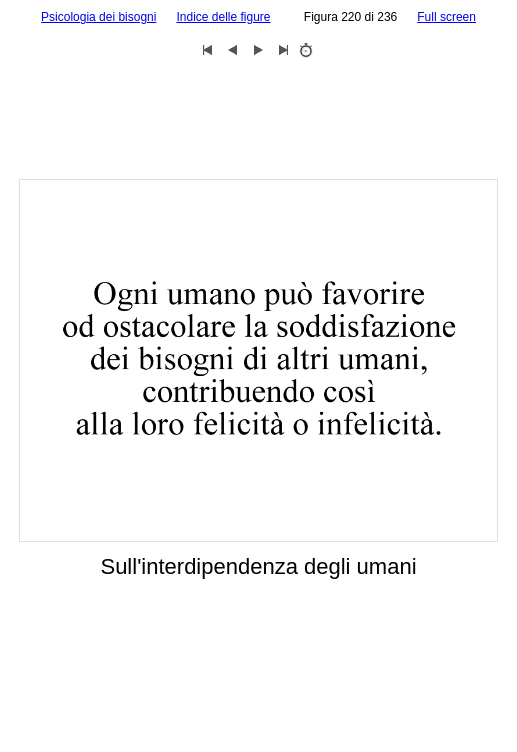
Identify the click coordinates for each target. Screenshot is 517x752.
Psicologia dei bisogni (98, 17)
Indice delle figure (223, 17)
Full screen (446, 17)
